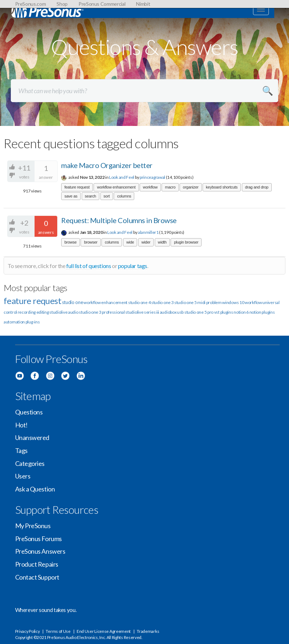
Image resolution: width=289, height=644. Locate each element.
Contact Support (37, 577)
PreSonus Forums (39, 539)
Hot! (21, 425)
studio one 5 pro (199, 312)
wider (146, 242)
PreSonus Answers (40, 551)
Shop (62, 4)
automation (14, 322)
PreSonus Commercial (102, 4)
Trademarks (148, 631)
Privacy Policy (28, 631)
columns (124, 196)
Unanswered (32, 437)
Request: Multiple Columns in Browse (119, 220)
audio (73, 312)
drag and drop (257, 187)
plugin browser (186, 242)
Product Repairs (37, 564)
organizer (191, 187)
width (162, 242)
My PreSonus (33, 526)
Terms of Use (58, 631)
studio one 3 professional (102, 312)
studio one (73, 302)
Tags (21, 450)
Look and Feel (122, 177)
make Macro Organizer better (107, 165)
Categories (30, 463)
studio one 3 (162, 302)
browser (91, 242)
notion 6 (241, 312)
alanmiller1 (148, 232)
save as (71, 196)
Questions (29, 412)
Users (23, 476)
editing (43, 312)
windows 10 (233, 302)
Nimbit (143, 4)
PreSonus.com (31, 4)
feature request (77, 187)
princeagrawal (152, 177)
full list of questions (89, 266)
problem (214, 302)
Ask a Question (35, 489)
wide (130, 242)
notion (255, 312)
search (91, 196)
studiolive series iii (142, 312)
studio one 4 (139, 302)
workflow (150, 187)
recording (27, 312)
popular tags (133, 266)
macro (170, 187)
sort (107, 196)
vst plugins (224, 312)
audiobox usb (172, 312)
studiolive (58, 312)
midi (201, 302)
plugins (268, 312)
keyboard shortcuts (222, 187)
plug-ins (33, 322)
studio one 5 (185, 302)
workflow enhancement (116, 187)
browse (71, 242)
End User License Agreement (104, 631)
